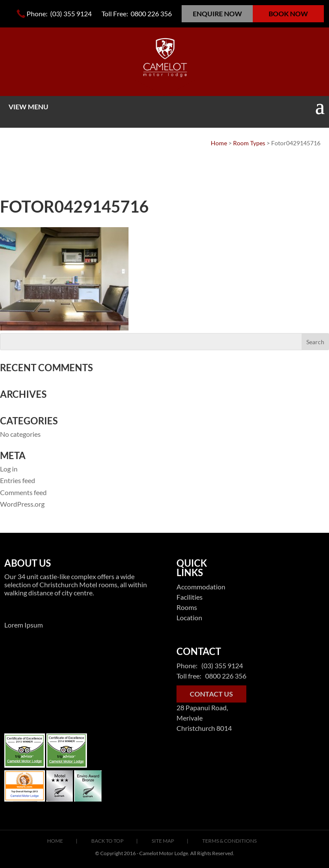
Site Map (163, 841)
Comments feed (23, 492)
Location (189, 617)
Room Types (249, 143)
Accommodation (201, 587)
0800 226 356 (151, 14)
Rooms (187, 607)
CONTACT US (211, 694)
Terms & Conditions (229, 841)
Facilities (190, 597)
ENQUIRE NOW (217, 14)
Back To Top (107, 841)
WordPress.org (22, 504)
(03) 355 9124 (70, 14)
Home (219, 143)
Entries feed (18, 480)
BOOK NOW (288, 14)
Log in (9, 469)
